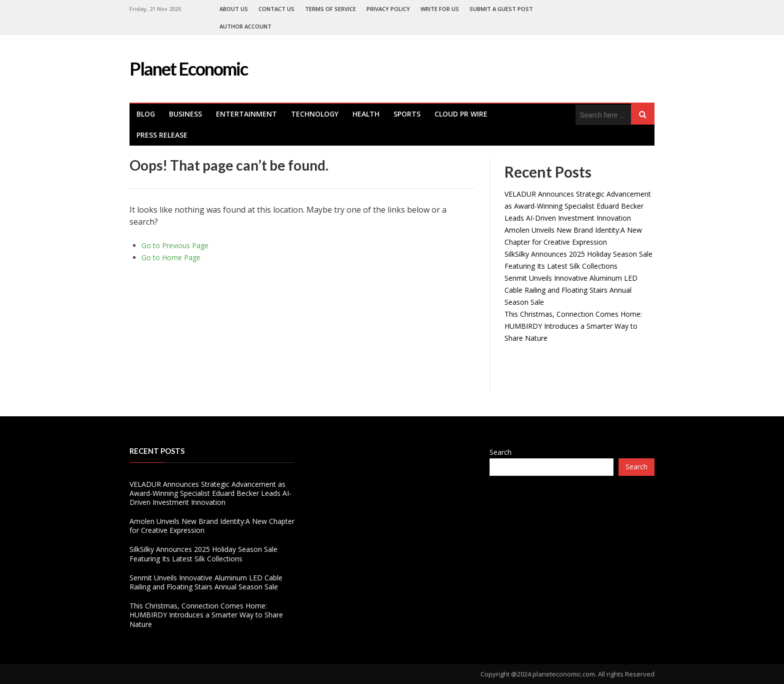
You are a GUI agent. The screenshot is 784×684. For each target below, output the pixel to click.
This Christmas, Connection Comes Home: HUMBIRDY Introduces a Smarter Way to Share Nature (573, 326)
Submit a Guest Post (501, 9)
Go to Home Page (171, 257)
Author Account (245, 26)
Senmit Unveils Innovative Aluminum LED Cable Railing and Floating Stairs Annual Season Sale (571, 290)
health (366, 114)
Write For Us (440, 9)
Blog (146, 114)
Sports (407, 114)
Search (500, 452)
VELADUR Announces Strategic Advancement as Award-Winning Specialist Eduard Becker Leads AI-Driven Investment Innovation (578, 206)
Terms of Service (330, 9)
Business (185, 114)
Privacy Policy (388, 9)
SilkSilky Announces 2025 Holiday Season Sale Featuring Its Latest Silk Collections (203, 554)
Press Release (162, 135)
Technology (315, 114)
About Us (234, 9)
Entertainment (246, 114)
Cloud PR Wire (461, 114)
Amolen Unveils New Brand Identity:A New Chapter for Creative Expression (212, 526)
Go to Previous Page (175, 245)
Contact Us (276, 9)
